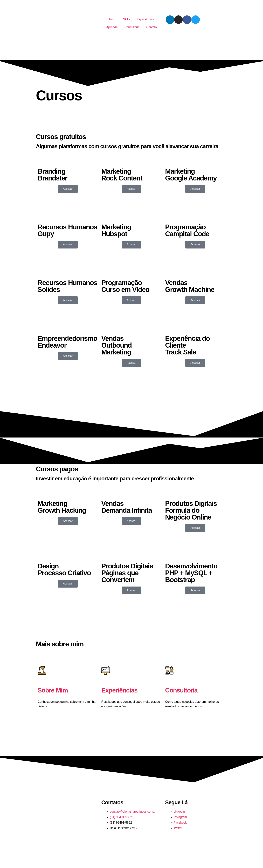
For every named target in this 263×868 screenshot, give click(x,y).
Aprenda (112, 27)
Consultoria (132, 27)
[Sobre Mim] (42, 670)
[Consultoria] (169, 670)
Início (113, 19)
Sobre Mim (54, 690)
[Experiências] (106, 670)
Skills (127, 19)
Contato (152, 27)
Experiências (145, 19)
